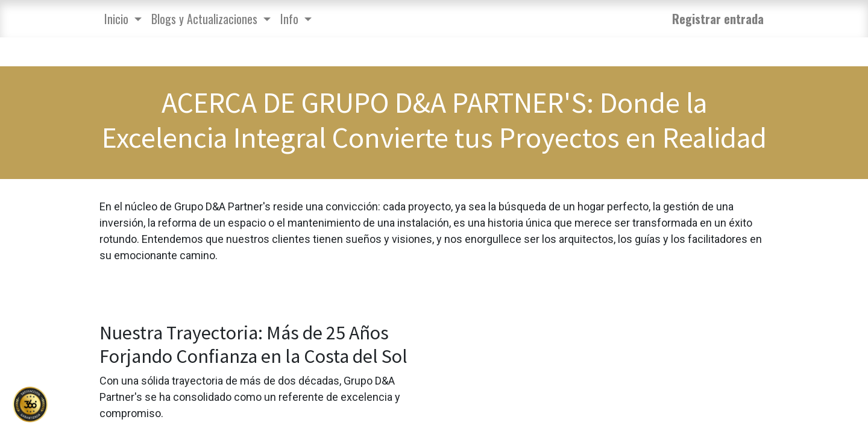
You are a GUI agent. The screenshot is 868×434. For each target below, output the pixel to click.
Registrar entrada (718, 19)
